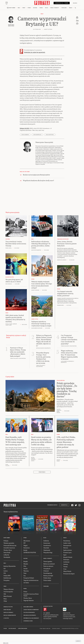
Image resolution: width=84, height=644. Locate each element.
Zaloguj (75, 3)
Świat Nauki (7, 563)
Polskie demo (47, 588)
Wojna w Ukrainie (9, 599)
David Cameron (25, 145)
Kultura (35, 8)
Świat (24, 8)
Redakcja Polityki (8, 617)
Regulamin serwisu (28, 617)
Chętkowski (47, 560)
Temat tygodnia (48, 572)
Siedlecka (46, 551)
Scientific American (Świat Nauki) (31, 605)
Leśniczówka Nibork (23, 639)
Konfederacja (7, 588)
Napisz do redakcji (8, 623)
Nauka (41, 8)
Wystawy (26, 581)
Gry (25, 586)
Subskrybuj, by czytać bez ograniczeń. (35, 53)
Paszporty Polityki (29, 588)
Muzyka (26, 574)
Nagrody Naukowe (29, 610)
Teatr (25, 583)
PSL (5, 583)
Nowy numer (12, 8)
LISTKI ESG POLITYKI (30, 563)
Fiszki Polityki (67, 623)
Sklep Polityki (67, 581)
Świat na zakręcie (48, 576)
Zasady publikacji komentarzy (31, 620)
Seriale (26, 579)
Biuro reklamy (7, 620)
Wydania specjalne (9, 553)
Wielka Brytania (50, 145)
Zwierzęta (66, 570)
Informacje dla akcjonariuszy (31, 628)
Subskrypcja (64, 515)
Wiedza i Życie (8, 560)
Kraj (19, 8)
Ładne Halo (48, 639)
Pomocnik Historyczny (10, 555)
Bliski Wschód (8, 606)
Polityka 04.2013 (25, 139)
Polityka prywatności (29, 623)
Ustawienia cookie (28, 631)
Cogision (44, 639)
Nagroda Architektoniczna (31, 590)
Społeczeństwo (68, 560)
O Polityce (6, 628)
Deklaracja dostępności (30, 625)
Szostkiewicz (47, 555)
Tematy (65, 577)
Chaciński (46, 558)
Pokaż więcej (42, 482)
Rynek (29, 8)
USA (5, 604)
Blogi (47, 8)
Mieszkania (27, 551)
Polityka (6, 551)
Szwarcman (47, 553)
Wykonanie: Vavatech (56, 639)
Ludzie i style (67, 553)
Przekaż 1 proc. (68, 563)
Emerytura (27, 558)
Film (25, 576)
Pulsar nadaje (47, 590)
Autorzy (66, 574)
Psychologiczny (48, 583)
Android (48, 623)
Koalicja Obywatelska (10, 576)
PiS (5, 579)
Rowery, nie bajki (48, 586)
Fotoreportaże (67, 555)
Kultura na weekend (49, 574)
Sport (65, 565)
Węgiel (25, 555)
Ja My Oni (6, 565)
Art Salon (26, 593)
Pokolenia (64, 8)
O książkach (47, 579)
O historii (46, 581)
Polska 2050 (7, 586)
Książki (26, 572)
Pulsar (25, 602)
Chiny (5, 611)
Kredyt (25, 560)
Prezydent (7, 590)
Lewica (6, 581)
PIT (25, 553)
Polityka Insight (12, 639)
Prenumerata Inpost (52, 515)
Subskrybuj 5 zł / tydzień (61, 3)
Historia (66, 558)
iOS (44, 623)
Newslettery (67, 551)
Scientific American (9, 558)
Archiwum (66, 572)
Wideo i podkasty (55, 8)
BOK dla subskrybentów (10, 625)
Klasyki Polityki (68, 567)
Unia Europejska (37, 145)
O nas (65, 579)
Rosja (5, 609)
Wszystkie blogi (48, 563)
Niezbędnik (7, 567)
